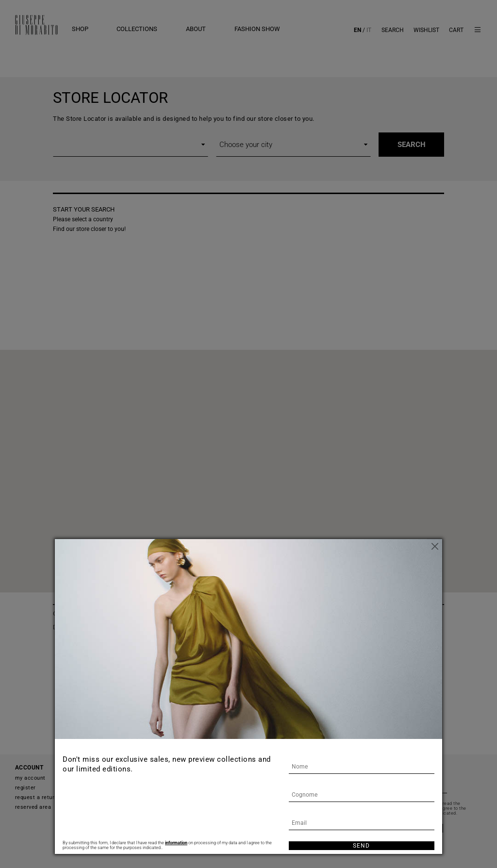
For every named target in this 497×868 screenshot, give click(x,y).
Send (361, 846)
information (176, 843)
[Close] (435, 546)
